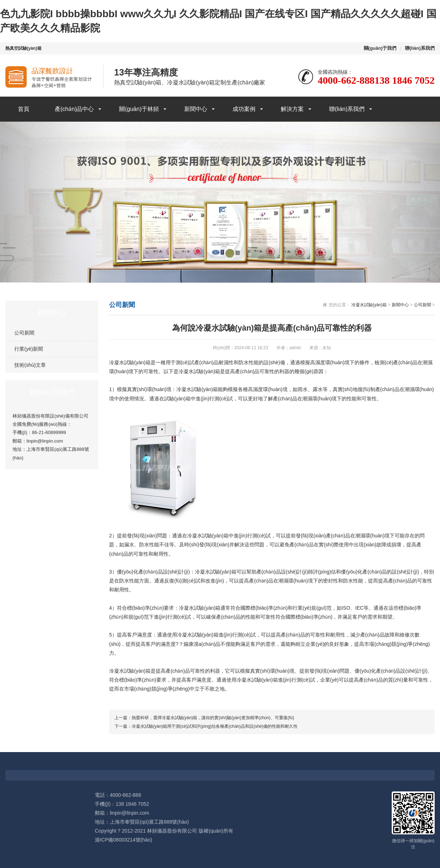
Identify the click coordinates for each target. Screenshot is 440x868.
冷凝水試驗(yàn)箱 (369, 305)
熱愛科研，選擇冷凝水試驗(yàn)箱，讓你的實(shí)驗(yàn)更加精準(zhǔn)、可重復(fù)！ (213, 718)
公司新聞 (24, 333)
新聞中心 (196, 109)
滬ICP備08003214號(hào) (123, 840)
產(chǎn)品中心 (74, 109)
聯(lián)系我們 (420, 48)
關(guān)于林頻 (139, 109)
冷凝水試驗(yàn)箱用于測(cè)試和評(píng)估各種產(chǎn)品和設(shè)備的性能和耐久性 (215, 726)
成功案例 (244, 109)
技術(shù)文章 (30, 365)
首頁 (24, 109)
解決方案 (292, 109)
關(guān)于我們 (380, 48)
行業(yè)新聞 (29, 349)
